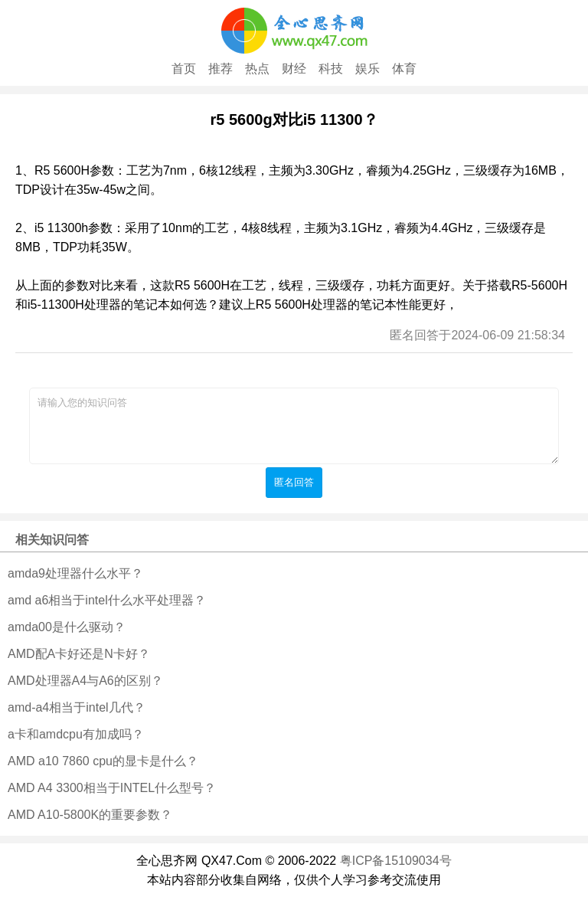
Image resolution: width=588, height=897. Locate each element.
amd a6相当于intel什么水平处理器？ (107, 600)
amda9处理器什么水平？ (75, 573)
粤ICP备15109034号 (396, 861)
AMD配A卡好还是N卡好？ (79, 654)
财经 (294, 69)
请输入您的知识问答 (294, 426)
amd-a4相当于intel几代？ (77, 707)
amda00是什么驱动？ (67, 627)
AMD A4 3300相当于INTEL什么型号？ (112, 788)
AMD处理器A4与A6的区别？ (85, 681)
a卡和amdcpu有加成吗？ (76, 734)
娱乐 (367, 69)
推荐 (220, 69)
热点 (257, 69)
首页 (184, 69)
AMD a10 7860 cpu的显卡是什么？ (103, 761)
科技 (331, 69)
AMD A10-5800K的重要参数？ (90, 815)
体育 (404, 69)
